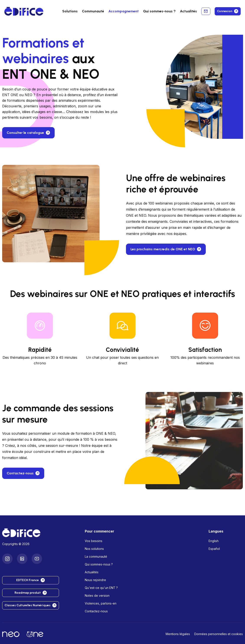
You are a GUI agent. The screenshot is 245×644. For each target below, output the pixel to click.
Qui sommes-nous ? (99, 564)
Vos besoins (94, 541)
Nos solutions (94, 549)
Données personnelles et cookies (219, 634)
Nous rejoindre (95, 580)
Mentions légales (178, 634)
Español (214, 549)
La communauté (96, 556)
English (214, 541)
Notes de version (97, 596)
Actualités (188, 11)
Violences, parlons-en (101, 603)
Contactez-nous (96, 611)
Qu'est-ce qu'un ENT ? (101, 588)
